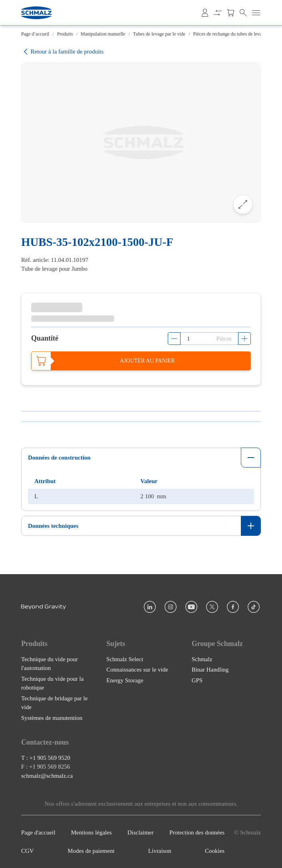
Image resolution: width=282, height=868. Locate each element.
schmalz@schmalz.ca (47, 775)
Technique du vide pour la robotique (52, 683)
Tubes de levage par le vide (159, 34)
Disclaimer (141, 832)
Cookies (215, 851)
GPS (197, 680)
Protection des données (197, 832)
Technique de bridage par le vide (54, 703)
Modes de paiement (91, 851)
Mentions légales (91, 832)
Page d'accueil (38, 832)
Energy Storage (125, 680)
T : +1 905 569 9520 (46, 757)
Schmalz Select (125, 659)
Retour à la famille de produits (62, 52)
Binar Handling (210, 670)
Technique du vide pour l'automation (50, 663)
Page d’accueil (35, 34)
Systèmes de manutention (52, 717)
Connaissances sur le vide (137, 670)
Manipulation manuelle (103, 34)
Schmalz (202, 659)
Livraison (160, 851)
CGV (28, 851)
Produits (65, 34)
